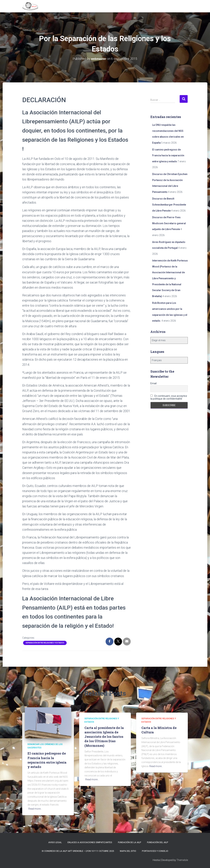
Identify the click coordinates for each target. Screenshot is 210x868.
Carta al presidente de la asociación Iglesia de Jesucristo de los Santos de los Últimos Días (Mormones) (104, 737)
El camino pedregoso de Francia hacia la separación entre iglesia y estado (168, 156)
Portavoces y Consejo (155, 851)
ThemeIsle (182, 860)
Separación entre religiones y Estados (45, 643)
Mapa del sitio (128, 851)
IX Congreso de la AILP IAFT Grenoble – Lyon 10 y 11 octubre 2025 (78, 851)
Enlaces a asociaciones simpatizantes (90, 842)
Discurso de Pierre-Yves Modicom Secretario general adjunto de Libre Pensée (169, 223)
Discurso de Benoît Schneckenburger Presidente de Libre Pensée (169, 205)
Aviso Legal (55, 842)
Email (153, 383)
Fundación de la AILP (130, 842)
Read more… (35, 809)
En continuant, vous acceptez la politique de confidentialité (169, 397)
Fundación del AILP (158, 842)
